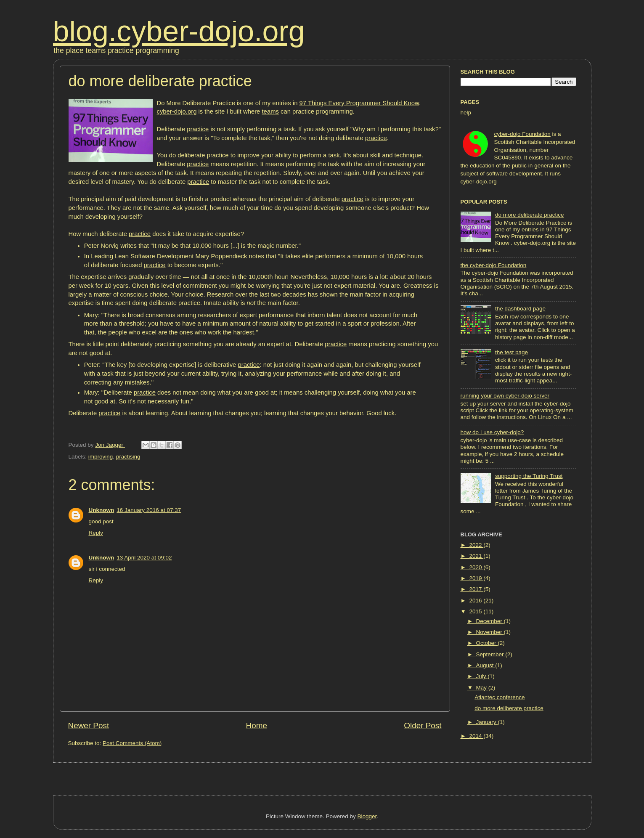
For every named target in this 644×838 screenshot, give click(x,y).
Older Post (423, 725)
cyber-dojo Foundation (522, 134)
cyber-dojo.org (177, 111)
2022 (476, 545)
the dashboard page (520, 309)
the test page (511, 352)
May (482, 688)
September (491, 654)
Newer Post (89, 725)
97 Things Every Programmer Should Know (359, 103)
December (490, 621)
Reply (96, 533)
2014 (476, 736)
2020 (476, 567)
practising (128, 457)
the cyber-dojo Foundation (494, 265)
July (482, 676)
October (487, 643)
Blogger (367, 816)
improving (101, 457)
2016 (476, 601)
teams (270, 111)
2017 (476, 589)
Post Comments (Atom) (132, 743)
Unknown (102, 510)
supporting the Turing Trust (529, 476)
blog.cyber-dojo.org (179, 31)
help (466, 113)
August (486, 665)
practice (198, 129)
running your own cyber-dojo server (505, 396)
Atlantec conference (500, 697)
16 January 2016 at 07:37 (149, 510)
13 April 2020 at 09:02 (144, 558)
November (490, 632)
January (487, 722)
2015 (476, 611)
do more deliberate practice (530, 215)
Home (257, 725)
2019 (476, 578)
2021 (476, 556)
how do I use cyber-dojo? (492, 432)
